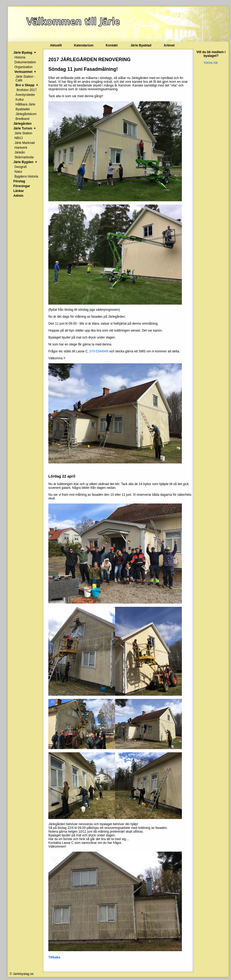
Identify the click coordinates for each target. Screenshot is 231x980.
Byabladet (23, 109)
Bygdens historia (26, 176)
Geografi (21, 167)
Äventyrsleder (25, 95)
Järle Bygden (23, 162)
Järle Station (23, 133)
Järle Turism (23, 128)
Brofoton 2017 (27, 90)
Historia (20, 57)
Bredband (22, 119)
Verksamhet (23, 72)
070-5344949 (99, 351)
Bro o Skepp (25, 85)
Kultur (20, 100)
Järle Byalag (23, 53)
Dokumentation (25, 62)
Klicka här (211, 63)
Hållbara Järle (25, 104)
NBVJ (19, 138)
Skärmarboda (24, 157)
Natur (18, 172)
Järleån (20, 152)
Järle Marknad (25, 143)
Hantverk (21, 148)
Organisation (24, 67)
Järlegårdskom (26, 114)
